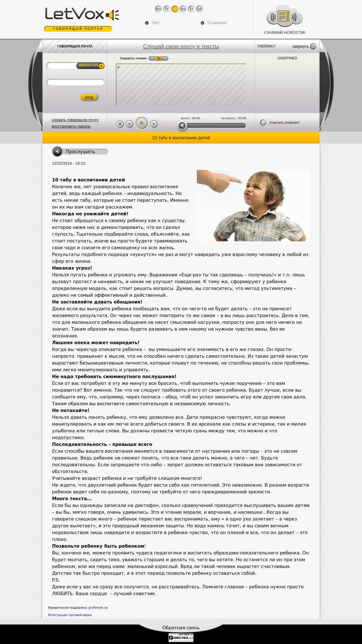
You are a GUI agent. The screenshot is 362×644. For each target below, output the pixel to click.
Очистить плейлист (285, 123)
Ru (175, 9)
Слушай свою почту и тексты (181, 46)
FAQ (156, 23)
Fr (167, 9)
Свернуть (301, 46)
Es (183, 9)
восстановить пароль (71, 126)
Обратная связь (181, 628)
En (159, 9)
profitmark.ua (98, 608)
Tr (192, 9)
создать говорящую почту (75, 120)
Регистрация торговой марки (70, 615)
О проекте (217, 23)
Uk (200, 9)
